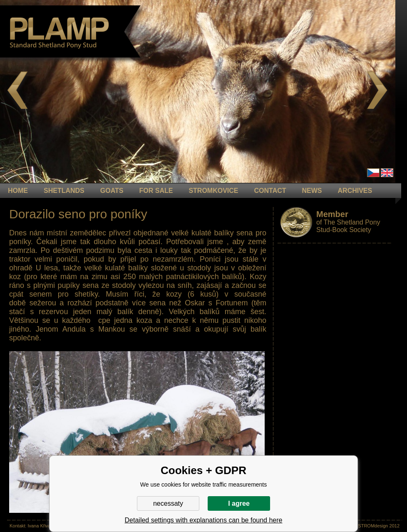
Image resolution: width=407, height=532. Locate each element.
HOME (18, 191)
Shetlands (64, 191)
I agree (239, 503)
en (387, 173)
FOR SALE (156, 191)
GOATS (112, 191)
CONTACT (270, 191)
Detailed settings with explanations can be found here (204, 520)
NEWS (312, 191)
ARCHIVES (355, 191)
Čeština (373, 173)
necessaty (168, 503)
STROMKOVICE (213, 191)
